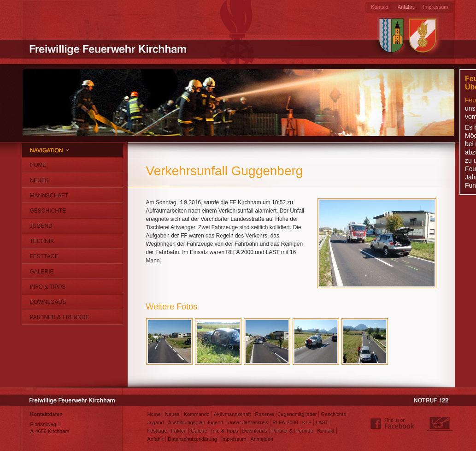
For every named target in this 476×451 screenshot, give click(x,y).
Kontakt (379, 7)
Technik (42, 241)
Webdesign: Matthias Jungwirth (440, 424)
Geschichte (48, 211)
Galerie (42, 272)
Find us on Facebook (393, 424)
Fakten (179, 431)
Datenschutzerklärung (192, 439)
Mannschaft (49, 196)
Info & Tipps (48, 287)
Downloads (48, 302)
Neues (39, 180)
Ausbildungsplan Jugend (196, 422)
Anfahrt (406, 7)
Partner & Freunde (60, 317)
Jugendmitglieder (298, 414)
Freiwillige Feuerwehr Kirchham (109, 48)
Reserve (265, 414)
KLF (307, 422)
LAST (322, 422)
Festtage (44, 256)
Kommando (197, 414)
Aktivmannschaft (232, 414)
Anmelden (262, 439)
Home (38, 165)
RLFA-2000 (285, 422)
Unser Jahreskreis (248, 422)
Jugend (41, 226)
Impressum (435, 7)
